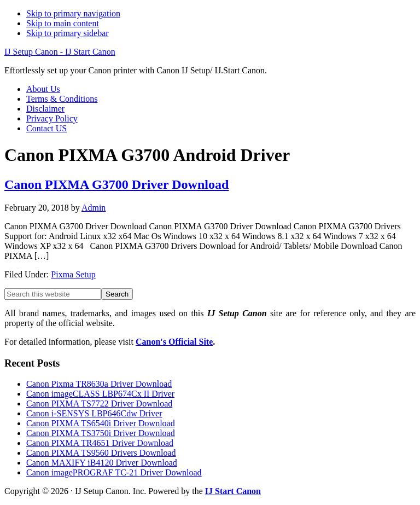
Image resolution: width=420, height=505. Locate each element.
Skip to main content (63, 23)
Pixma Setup (73, 274)
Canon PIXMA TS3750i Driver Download (101, 433)
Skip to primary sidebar (68, 33)
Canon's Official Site (174, 342)
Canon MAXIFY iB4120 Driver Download (102, 463)
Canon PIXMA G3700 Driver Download (116, 184)
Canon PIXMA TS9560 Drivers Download (101, 453)
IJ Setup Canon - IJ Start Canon (60, 52)
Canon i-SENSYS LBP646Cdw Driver (94, 413)
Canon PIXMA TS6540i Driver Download (101, 423)
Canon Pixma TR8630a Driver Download (99, 384)
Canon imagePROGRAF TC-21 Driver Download (114, 472)
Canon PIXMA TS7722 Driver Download (99, 404)
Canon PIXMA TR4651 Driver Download (100, 443)
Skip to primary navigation (73, 13)
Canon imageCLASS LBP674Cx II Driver (100, 394)
